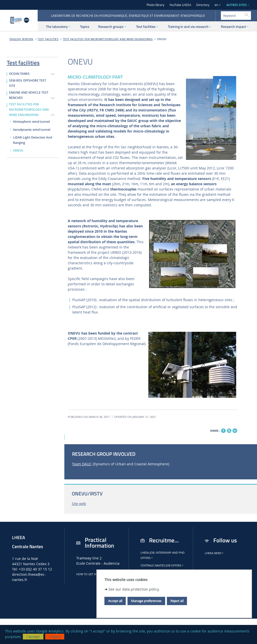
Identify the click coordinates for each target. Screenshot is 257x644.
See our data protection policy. (134, 589)
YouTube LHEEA (180, 5)
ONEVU (162, 39)
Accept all (115, 601)
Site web (79, 504)
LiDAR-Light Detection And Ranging (33, 140)
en (216, 5)
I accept (33, 637)
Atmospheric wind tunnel (31, 122)
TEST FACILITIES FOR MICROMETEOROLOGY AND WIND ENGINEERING (108, 39)
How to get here (90, 574)
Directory (203, 5)
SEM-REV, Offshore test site (28, 83)
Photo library (155, 5)
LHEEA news (214, 553)
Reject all (177, 601)
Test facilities (48, 39)
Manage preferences (146, 601)
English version (21, 39)
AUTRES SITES (237, 5)
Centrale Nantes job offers (162, 565)
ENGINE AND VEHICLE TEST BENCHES (29, 95)
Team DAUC (82, 464)
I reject (55, 637)
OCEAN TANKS (19, 74)
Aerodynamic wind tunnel (32, 130)
